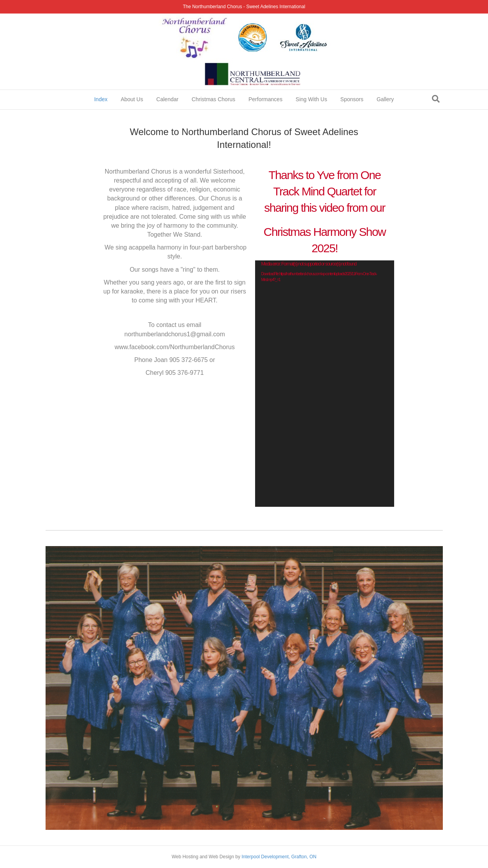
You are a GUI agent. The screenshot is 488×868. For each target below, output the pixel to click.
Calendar (167, 99)
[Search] (436, 99)
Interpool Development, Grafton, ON (279, 857)
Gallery (385, 99)
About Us (132, 99)
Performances (265, 99)
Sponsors (352, 99)
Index (101, 99)
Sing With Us (311, 99)
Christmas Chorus (213, 99)
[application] (324, 384)
